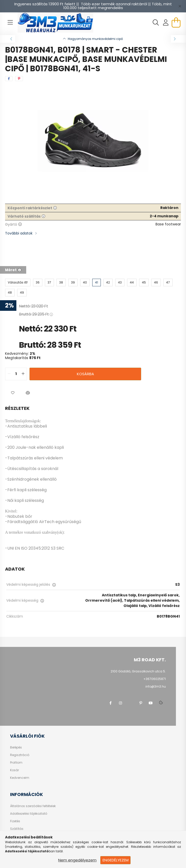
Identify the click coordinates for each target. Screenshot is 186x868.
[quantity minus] (9, 374)
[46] (156, 283)
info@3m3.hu (156, 686)
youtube (151, 703)
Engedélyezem (116, 860)
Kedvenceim (20, 778)
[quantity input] (16, 374)
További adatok (19, 233)
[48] (10, 293)
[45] (144, 283)
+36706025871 (155, 679)
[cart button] (176, 22)
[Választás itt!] (18, 283)
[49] (22, 293)
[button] (13, 393)
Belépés (16, 747)
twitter (131, 703)
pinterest (141, 703)
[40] (85, 283)
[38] (61, 283)
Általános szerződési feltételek (33, 806)
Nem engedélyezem (77, 860)
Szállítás (17, 829)
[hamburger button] (10, 22)
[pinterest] (19, 79)
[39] (73, 283)
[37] (49, 283)
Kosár (14, 770)
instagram (120, 703)
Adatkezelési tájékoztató (29, 814)
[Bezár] (180, 6)
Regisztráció (20, 755)
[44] (132, 283)
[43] (120, 283)
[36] (38, 283)
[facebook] (9, 79)
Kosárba (85, 374)
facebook (110, 703)
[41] (97, 283)
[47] (168, 283)
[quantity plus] (23, 374)
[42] (108, 283)
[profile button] (166, 22)
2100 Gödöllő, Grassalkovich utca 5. (138, 671)
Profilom (16, 763)
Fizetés (15, 821)
